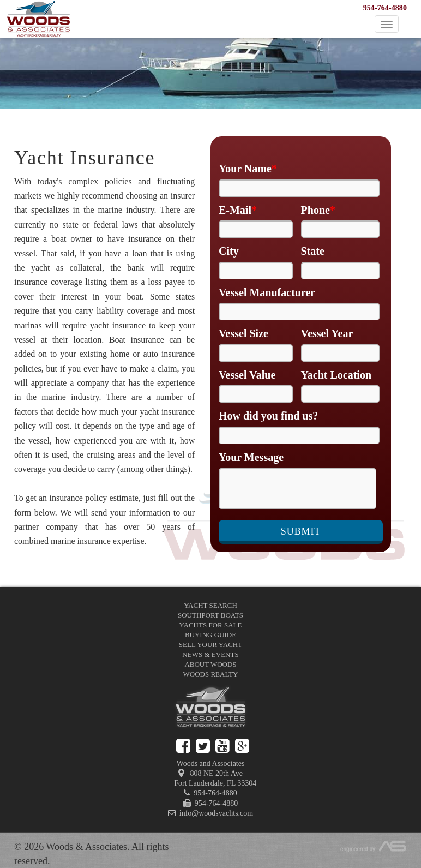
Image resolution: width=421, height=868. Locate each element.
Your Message (251, 457)
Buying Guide (211, 635)
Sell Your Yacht (211, 645)
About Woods (210, 664)
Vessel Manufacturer (267, 292)
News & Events (210, 654)
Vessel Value (247, 375)
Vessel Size (243, 333)
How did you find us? (268, 416)
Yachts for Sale (211, 625)
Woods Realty (211, 674)
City (229, 251)
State (313, 251)
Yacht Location (336, 375)
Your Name (248, 169)
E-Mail (238, 210)
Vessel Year (327, 333)
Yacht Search (211, 605)
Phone (318, 210)
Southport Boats (211, 615)
